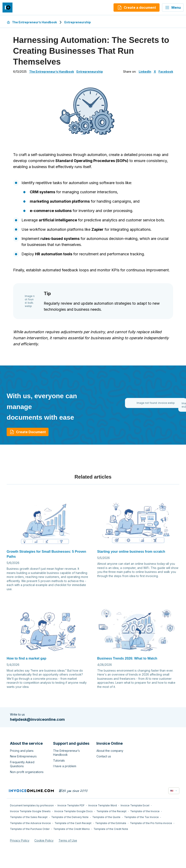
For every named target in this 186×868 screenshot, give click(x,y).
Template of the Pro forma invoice (151, 823)
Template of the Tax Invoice (141, 817)
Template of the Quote (106, 817)
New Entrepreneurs (23, 756)
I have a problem (65, 766)
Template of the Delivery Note (70, 817)
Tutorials (59, 760)
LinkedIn (145, 72)
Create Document (28, 432)
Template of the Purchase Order (30, 829)
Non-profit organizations (27, 772)
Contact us (104, 756)
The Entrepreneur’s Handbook (32, 22)
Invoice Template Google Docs (74, 811)
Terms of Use (68, 840)
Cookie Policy (44, 840)
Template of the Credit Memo (72, 829)
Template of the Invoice (145, 811)
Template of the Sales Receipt (29, 817)
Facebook (166, 72)
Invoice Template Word (103, 805)
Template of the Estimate (111, 823)
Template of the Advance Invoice (30, 823)
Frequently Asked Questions (22, 764)
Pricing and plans (22, 751)
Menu (173, 7)
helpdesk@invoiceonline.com (37, 719)
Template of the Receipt (111, 811)
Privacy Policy (20, 840)
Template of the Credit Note (111, 829)
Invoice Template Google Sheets (30, 811)
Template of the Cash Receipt (73, 823)
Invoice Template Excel (135, 805)
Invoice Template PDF (71, 805)
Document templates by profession (32, 805)
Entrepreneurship (78, 22)
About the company (110, 751)
